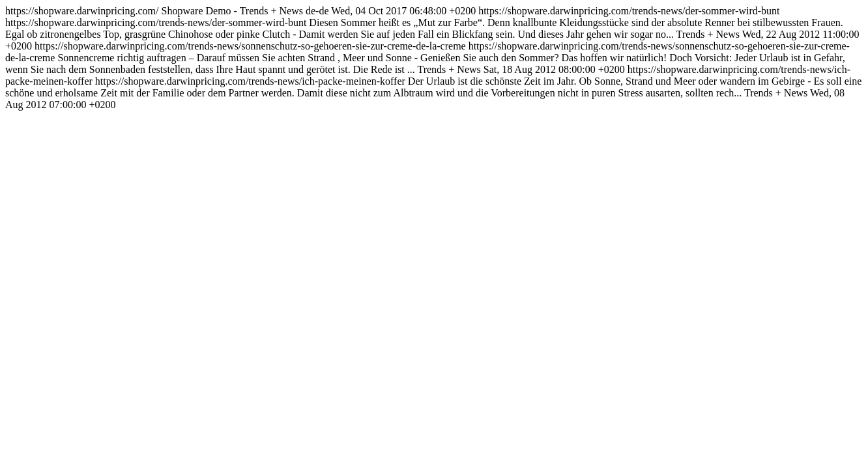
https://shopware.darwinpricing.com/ (433, 58)
